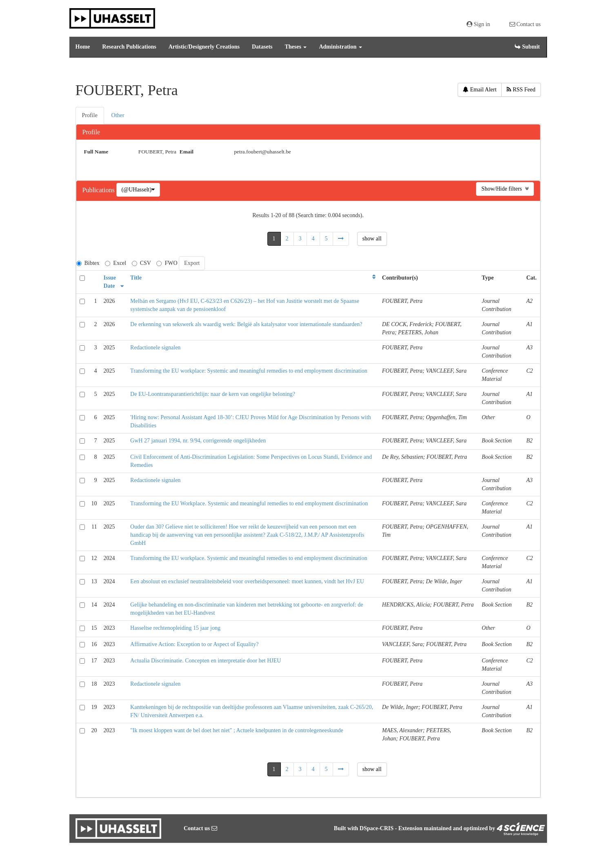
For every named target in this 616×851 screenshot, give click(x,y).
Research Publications (129, 47)
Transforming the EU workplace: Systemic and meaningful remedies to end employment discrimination (249, 371)
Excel (116, 263)
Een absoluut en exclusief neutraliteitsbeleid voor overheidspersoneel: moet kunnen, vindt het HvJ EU (247, 581)
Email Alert (480, 90)
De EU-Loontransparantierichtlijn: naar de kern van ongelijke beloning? (213, 394)
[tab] (90, 116)
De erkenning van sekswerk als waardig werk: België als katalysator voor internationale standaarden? (246, 324)
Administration (340, 47)
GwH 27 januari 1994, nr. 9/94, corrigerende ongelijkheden (198, 441)
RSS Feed (521, 90)
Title (136, 278)
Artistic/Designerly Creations (204, 47)
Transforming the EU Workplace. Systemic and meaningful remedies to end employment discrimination (249, 503)
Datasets (262, 47)
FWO (167, 263)
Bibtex (88, 263)
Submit (527, 47)
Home (83, 47)
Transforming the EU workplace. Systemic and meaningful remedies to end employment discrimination (249, 558)
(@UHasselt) (138, 190)
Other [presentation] (118, 115)
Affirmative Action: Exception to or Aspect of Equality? (194, 644)
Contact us (525, 24)
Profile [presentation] (90, 115)
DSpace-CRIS (377, 828)
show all (372, 239)
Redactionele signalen (155, 348)
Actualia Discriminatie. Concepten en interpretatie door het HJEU (206, 661)
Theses (296, 47)
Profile (91, 132)
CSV (141, 263)
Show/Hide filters (505, 189)
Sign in (478, 24)
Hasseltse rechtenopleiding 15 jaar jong (175, 628)
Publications (99, 190)
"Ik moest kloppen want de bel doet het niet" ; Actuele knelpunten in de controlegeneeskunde (237, 730)
